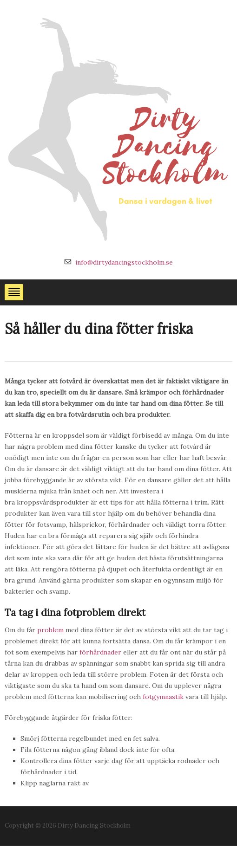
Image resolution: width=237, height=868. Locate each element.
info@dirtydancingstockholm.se (124, 262)
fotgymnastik (163, 697)
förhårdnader (100, 652)
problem (50, 630)
